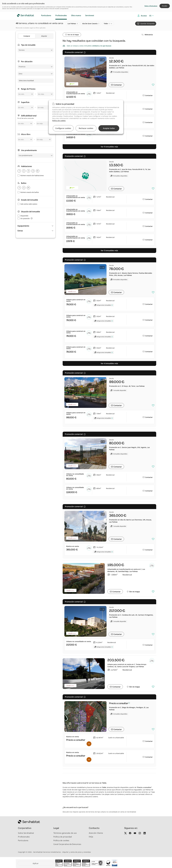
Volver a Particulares (151, 6)
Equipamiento (23, 226)
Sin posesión (24, 218)
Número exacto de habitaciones (31, 175)
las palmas (73, 24)
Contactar (117, 85)
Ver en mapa (134, 592)
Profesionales (61, 15)
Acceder (165, 6)
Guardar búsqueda (147, 24)
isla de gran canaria (91, 24)
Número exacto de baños (28, 192)
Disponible (23, 216)
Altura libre (26, 134)
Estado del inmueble (30, 200)
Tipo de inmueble (28, 45)
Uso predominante (29, 150)
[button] (36, 226)
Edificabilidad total (27, 117)
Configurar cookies (63, 128)
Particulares (46, 15)
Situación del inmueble (30, 212)
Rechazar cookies (86, 128)
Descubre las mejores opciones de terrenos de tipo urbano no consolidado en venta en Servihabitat (99, 812)
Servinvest (90, 15)
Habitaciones (26, 166)
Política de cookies (59, 121)
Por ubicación (27, 62)
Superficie (25, 102)
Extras (20, 231)
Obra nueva (76, 15)
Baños (24, 183)
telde (107, 24)
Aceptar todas (109, 128)
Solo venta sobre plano (27, 204)
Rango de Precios (28, 89)
